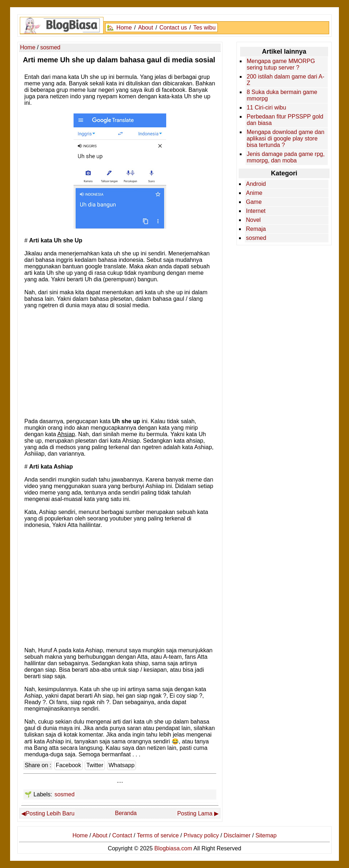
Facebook (69, 765)
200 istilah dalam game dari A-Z (285, 80)
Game (254, 202)
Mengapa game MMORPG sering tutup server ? (281, 64)
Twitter (95, 765)
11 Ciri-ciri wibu (266, 108)
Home (124, 28)
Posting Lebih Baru (50, 813)
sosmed (65, 794)
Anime (254, 193)
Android (256, 184)
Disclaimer (237, 835)
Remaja (256, 229)
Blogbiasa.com (173, 848)
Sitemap (266, 835)
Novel (253, 220)
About (146, 28)
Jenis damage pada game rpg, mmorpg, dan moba (286, 157)
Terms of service (158, 835)
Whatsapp (122, 765)
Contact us (173, 28)
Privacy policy (201, 835)
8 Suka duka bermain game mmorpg (282, 95)
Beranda (126, 813)
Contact (122, 835)
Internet (256, 211)
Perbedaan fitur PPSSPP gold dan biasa (285, 120)
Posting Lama (195, 813)
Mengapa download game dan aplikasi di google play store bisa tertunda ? (285, 138)
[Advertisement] (120, 363)
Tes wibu (204, 28)
